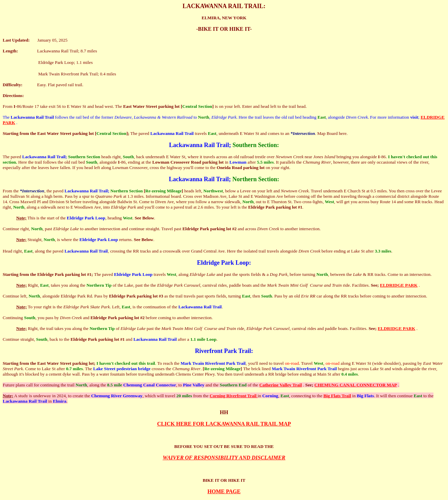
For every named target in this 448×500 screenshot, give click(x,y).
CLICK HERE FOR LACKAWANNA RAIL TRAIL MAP (224, 424)
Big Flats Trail (337, 396)
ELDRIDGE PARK (399, 285)
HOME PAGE (224, 491)
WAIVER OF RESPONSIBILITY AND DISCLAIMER (224, 458)
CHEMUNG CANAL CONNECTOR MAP (356, 385)
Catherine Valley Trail (280, 385)
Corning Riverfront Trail (234, 396)
